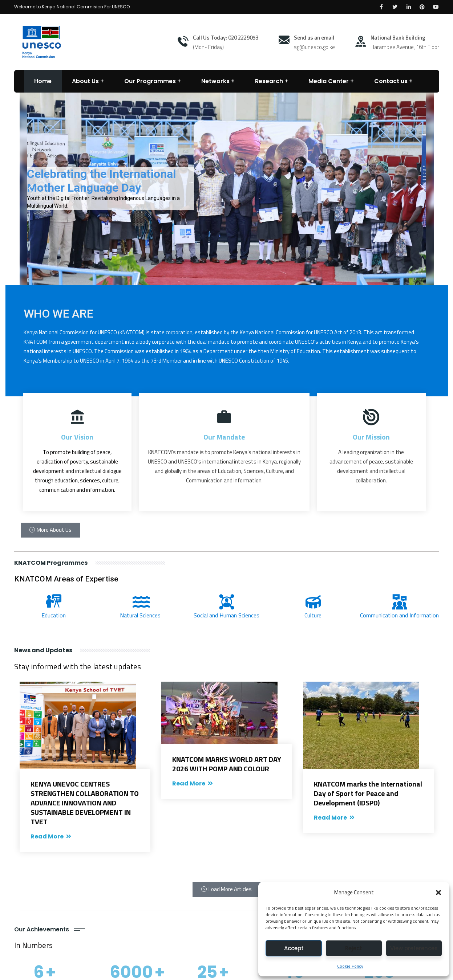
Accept (294, 948)
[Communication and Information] (400, 602)
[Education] (54, 602)
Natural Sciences (140, 615)
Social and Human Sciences (226, 615)
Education (54, 615)
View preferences (414, 948)
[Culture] (313, 602)
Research (269, 81)
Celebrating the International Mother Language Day (101, 181)
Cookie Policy (350, 966)
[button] (438, 893)
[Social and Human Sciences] (227, 602)
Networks (215, 81)
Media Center (329, 81)
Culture (313, 615)
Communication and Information (399, 615)
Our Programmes (150, 81)
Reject (354, 948)
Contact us (391, 81)
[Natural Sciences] (140, 602)
